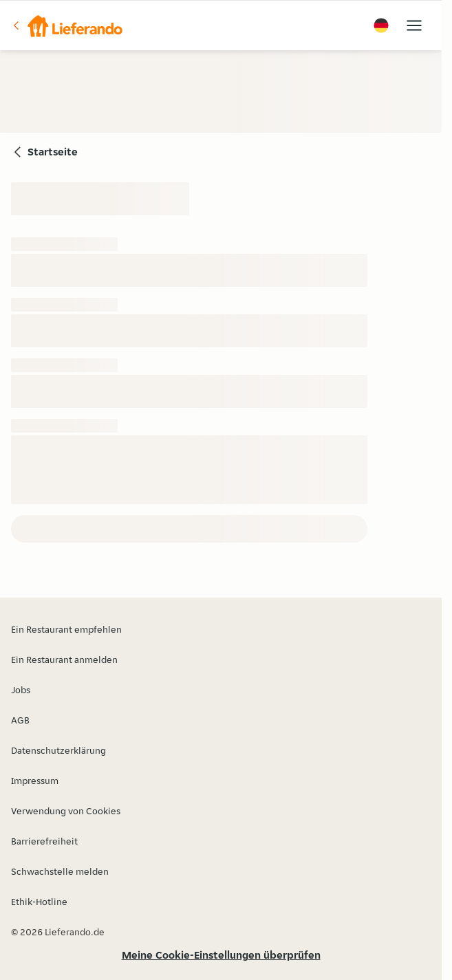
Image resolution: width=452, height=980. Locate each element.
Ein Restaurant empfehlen (66, 629)
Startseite (53, 152)
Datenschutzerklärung (58, 750)
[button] (67, 25)
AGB (20, 720)
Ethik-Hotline (39, 902)
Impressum (35, 781)
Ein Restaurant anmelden (64, 660)
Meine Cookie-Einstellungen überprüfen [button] (221, 955)
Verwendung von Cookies (66, 811)
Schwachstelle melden (60, 871)
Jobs (21, 690)
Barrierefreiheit (44, 841)
